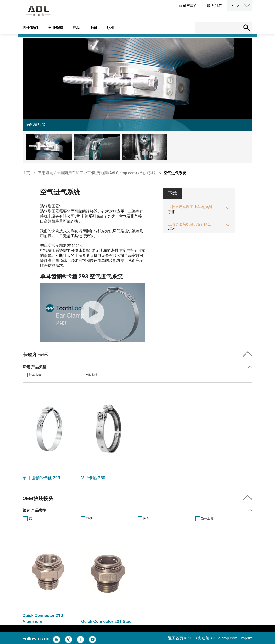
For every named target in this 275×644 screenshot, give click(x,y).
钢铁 (89, 518)
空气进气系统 (175, 173)
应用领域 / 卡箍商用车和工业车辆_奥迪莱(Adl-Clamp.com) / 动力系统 (97, 173)
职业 (111, 28)
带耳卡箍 (35, 375)
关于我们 (30, 28)
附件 (147, 518)
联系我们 (215, 6)
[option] (49, 438)
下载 (93, 28)
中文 (236, 6)
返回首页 (176, 638)
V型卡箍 (92, 375)
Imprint (246, 638)
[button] (50, 147)
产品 (76, 28)
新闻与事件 (188, 6)
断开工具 (207, 518)
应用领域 (55, 28)
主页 (26, 173)
